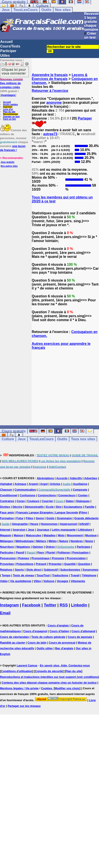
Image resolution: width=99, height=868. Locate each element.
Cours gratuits (14, 431)
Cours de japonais (80, 637)
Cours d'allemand (83, 631)
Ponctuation (81, 552)
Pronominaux (41, 558)
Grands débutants (86, 518)
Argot (44, 484)
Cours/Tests (10, 46)
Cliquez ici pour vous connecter (14, 71)
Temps (6, 575)
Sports (19, 570)
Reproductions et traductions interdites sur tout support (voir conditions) (49, 677)
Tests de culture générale (48, 637)
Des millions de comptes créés (11, 83)
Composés (80, 490)
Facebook (31, 605)
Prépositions (25, 564)
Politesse (64, 552)
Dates (70, 501)
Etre (59, 507)
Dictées (5, 507)
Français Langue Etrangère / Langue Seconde (47, 512)
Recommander (11, 114)
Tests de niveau (23, 575)
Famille (90, 507)
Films (83, 512)
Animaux (20, 484)
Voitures (49, 581)
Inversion (19, 530)
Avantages (8, 95)
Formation (7, 518)
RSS (64, 605)
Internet (5, 530)
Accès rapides (10, 105)
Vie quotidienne (21, 581)
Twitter (50, 605)
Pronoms (58, 558)
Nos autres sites (9, 166)
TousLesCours (25, 10)
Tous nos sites (83, 439)
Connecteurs (67, 495)
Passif (20, 552)
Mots (61, 535)
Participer (8, 51)
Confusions (28, 495)
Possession (8, 558)
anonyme (54, 103)
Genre (40, 518)
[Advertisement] (65, 384)
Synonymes (90, 570)
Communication (25, 490)
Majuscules (34, 535)
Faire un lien (10, 119)
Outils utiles (45, 648)
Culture (42, 6)
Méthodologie (25, 541)
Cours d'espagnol (35, 631)
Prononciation (76, 558)
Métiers (41, 541)
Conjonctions (47, 495)
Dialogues (83, 501)
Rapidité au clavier (13, 643)
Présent (41, 564)
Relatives (6, 570)
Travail (75, 575)
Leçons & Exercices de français (60, 77)
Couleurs (33, 501)
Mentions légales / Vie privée (19, 688)
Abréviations (45, 478)
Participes (83, 547)
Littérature (85, 530)
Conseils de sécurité (49, 671)
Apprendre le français (50, 75)
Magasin (6, 535)
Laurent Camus (27, 665)
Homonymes (49, 524)
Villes (37, 581)
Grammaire (64, 518)
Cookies (47, 688)
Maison (19, 535)
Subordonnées (70, 570)
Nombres (76, 541)
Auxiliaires (80, 484)
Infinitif (84, 524)
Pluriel (51, 552)
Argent (33, 484)
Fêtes (30, 518)
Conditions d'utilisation (17, 671)
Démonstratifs (34, 507)
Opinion (38, 547)
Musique (91, 535)
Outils (46, 10)
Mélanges (6, 541)
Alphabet (6, 484)
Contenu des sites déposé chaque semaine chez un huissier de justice (49, 683)
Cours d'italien (59, 631)
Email (5, 613)
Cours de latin (37, 643)
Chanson (6, 490)
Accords (62, 478)
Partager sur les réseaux (24, 706)
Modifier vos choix (67, 688)
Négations (23, 547)
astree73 (50, 134)
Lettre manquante (64, 530)
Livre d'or (8, 109)
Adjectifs (76, 478)
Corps (21, 501)
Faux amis (7, 512)
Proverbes (7, 564)
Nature (63, 541)
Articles (55, 484)
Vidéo (4, 581)
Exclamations (73, 507)
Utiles (5, 56)
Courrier (48, 501)
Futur (20, 518)
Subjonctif (51, 570)
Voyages (63, 581)
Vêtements (78, 581)
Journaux (43, 530)
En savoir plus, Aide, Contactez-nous (65, 665)
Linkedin (79, 605)
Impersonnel (69, 524)
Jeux (6, 10)
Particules (7, 552)
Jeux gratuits (7, 162)
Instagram (9, 605)
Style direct (34, 570)
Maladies (50, 535)
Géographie (20, 524)
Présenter (55, 564)
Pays (41, 552)
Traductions (60, 575)
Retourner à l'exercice (50, 91)
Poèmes (24, 558)
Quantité (70, 564)
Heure (34, 524)
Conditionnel (9, 495)
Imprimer (8, 107)
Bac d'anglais (64, 648)
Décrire (17, 507)
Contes (83, 495)
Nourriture (7, 547)
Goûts (50, 518)
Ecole (50, 507)
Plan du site (9, 112)
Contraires (7, 501)
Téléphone (89, 575)
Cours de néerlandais (14, 637)
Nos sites (63, 10)
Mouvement (75, 535)
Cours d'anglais (58, 625)
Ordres (50, 547)
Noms (89, 541)
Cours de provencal (62, 643)
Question (84, 564)
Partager (85, 118)
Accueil (6, 42)
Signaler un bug (11, 117)
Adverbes (91, 478)
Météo (53, 541)
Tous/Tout (43, 575)
